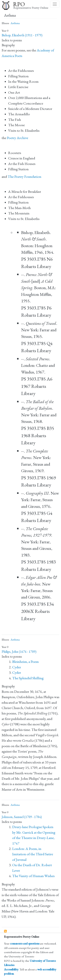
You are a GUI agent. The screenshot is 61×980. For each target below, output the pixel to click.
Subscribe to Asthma (6, 931)
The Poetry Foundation (24, 177)
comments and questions (25, 943)
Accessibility (11, 969)
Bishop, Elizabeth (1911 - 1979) (22, 35)
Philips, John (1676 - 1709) (19, 652)
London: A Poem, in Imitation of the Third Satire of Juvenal (33, 854)
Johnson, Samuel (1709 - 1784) (22, 817)
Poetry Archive (17, 138)
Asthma (15, 23)
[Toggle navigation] (55, 4)
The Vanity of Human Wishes (33, 876)
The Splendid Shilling (28, 678)
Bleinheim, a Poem (25, 662)
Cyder (17, 667)
